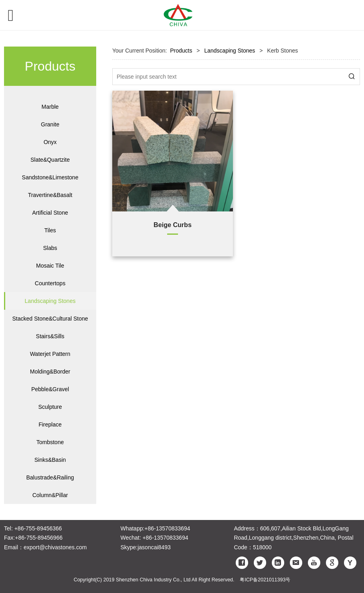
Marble (50, 107)
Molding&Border (50, 372)
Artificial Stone (50, 213)
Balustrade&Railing (50, 477)
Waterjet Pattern (50, 354)
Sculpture (50, 407)
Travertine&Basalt (50, 195)
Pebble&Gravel (50, 389)
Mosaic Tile (50, 266)
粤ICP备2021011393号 (265, 580)
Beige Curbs (173, 225)
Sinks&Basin (50, 460)
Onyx (50, 142)
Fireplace (50, 424)
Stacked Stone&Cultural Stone (50, 319)
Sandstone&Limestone (50, 177)
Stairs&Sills (50, 336)
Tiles (50, 230)
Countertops (50, 283)
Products (181, 51)
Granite (50, 124)
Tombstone (50, 442)
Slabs (50, 248)
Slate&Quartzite (50, 160)
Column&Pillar (50, 495)
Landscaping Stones (50, 301)
